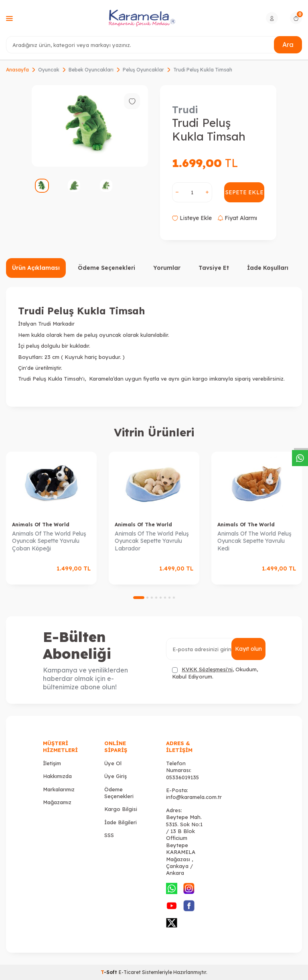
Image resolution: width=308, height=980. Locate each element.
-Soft (110, 972)
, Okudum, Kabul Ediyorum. (215, 673)
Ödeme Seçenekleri (106, 268)
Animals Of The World (41, 525)
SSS (109, 835)
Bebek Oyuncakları (91, 70)
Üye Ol (113, 763)
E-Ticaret (130, 972)
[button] (139, 598)
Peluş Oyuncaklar (143, 70)
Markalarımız (59, 789)
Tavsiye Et (214, 268)
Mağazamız (57, 802)
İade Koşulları (268, 268)
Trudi (185, 110)
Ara (288, 45)
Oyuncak (49, 70)
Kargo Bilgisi (121, 809)
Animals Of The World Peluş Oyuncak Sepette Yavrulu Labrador (152, 541)
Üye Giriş (115, 776)
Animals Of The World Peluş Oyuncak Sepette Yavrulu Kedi (254, 541)
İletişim (52, 763)
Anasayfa (17, 70)
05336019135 (182, 777)
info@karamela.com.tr (194, 797)
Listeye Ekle (192, 218)
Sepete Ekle (244, 192)
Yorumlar (167, 268)
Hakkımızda (57, 776)
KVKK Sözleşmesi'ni (207, 669)
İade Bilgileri (121, 822)
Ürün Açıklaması (36, 268)
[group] (90, 126)
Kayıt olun (248, 649)
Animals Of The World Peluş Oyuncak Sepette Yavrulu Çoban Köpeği (49, 541)
